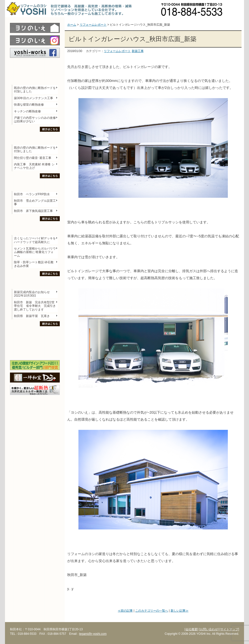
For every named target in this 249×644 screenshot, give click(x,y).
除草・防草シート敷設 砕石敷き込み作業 (34, 264)
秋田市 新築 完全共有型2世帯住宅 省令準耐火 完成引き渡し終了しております (35, 306)
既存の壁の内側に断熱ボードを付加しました (35, 90)
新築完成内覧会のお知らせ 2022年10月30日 (32, 294)
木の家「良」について (35, 334)
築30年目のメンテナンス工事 (33, 98)
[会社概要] (191, 629)
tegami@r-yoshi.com (93, 634)
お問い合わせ (235, 9)
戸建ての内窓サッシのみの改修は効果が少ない (35, 120)
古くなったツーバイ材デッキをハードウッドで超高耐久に (35, 240)
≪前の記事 (125, 611)
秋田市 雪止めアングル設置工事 (35, 202)
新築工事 (138, 51)
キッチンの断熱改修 (29, 111)
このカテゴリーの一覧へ (152, 611)
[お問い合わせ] (209, 629)
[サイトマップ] (229, 629)
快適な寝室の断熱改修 (29, 105)
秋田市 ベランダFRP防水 (32, 194)
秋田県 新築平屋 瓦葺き (32, 316)
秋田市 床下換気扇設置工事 (33, 211)
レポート (35, 66)
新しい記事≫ (180, 611)
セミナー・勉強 (35, 343)
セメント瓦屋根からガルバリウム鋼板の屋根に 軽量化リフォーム (35, 252)
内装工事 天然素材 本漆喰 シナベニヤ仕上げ (34, 166)
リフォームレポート (117, 51)
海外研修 (35, 351)
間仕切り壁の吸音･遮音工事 (33, 158)
